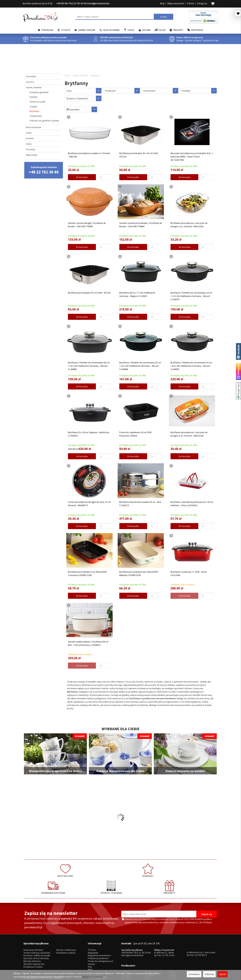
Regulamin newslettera (99, 932)
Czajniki (33, 106)
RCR (147, 955)
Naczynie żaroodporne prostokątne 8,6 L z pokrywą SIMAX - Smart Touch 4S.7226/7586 (192, 157)
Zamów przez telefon (44, 170)
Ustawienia (194, 974)
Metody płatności (32, 937)
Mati (196, 949)
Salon (162, 30)
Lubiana (125, 944)
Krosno (197, 944)
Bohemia (150, 952)
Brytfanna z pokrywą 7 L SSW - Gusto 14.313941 (189, 573)
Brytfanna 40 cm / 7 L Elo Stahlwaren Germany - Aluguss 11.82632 (137, 294)
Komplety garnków (39, 92)
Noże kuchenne (111, 30)
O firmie (190, 3)
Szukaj (163, 17)
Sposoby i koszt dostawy (36, 934)
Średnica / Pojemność (84, 98)
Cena (84, 91)
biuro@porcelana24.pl (98, 3)
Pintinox (173, 946)
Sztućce (66, 30)
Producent (122, 91)
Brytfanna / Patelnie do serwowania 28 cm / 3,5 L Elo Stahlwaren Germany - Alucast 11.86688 (140, 366)
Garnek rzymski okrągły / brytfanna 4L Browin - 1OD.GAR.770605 (87, 225)
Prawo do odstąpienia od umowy (100, 939)
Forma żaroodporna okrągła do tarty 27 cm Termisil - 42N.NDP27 (89, 504)
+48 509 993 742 (64, 3)
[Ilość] (105, 177)
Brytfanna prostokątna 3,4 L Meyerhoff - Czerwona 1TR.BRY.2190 (88, 573)
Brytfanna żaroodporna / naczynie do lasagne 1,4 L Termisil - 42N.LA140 (189, 434)
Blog (162, 3)
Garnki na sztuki (37, 102)
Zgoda (223, 974)
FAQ (90, 943)
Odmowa (209, 974)
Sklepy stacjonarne (176, 3)
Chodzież (126, 946)
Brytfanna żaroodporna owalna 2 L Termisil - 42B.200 (89, 155)
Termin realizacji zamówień (37, 929)
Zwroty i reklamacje (66, 926)
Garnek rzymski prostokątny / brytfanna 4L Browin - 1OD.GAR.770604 (141, 225)
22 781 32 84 (168, 931)
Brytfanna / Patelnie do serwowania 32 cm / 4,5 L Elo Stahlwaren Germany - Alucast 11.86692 (191, 366)
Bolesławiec (152, 944)
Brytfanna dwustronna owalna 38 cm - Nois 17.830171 (140, 504)
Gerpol (173, 949)
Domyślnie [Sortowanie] (80, 109)
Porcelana (47, 30)
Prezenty (178, 30)
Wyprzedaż (197, 30)
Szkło (131, 30)
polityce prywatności (93, 977)
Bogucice (126, 952)
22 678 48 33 (201, 931)
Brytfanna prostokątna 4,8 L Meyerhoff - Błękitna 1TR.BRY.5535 (139, 573)
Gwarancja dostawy (33, 926)
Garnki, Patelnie (87, 30)
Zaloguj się (202, 3)
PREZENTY (197, 869)
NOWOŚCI (82, 869)
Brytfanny (34, 111)
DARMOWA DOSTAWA (120, 869)
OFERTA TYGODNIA (159, 869)
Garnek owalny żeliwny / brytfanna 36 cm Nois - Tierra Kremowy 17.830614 (88, 643)
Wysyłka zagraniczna (34, 940)
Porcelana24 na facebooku (238, 351)
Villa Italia (150, 946)
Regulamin (93, 929)
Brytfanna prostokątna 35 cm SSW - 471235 (89, 293)
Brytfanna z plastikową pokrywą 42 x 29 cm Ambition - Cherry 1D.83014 (192, 504)
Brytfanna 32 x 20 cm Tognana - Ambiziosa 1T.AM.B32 (89, 434)
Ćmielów (126, 949)
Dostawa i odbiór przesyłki (37, 932)
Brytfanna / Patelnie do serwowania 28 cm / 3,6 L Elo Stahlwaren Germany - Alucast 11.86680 (89, 366)
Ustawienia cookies (33, 943)
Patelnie (34, 97)
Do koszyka (82, 177)
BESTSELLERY (44, 869)
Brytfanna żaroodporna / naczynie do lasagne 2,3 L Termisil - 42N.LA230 (189, 225)
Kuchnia (147, 30)
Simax (196, 952)
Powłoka (199, 91)
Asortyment (161, 91)
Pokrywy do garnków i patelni (44, 121)
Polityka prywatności (98, 934)
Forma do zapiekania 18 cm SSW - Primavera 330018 (136, 434)
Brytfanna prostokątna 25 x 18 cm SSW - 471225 (139, 155)
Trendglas (198, 946)
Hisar (172, 944)
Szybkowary (36, 116)
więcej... (197, 955)
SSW (172, 955)
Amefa (173, 952)
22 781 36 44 (80, 3)
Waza (148, 949)
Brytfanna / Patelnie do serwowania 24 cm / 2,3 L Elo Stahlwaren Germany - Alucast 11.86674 (191, 296)
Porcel (125, 955)
